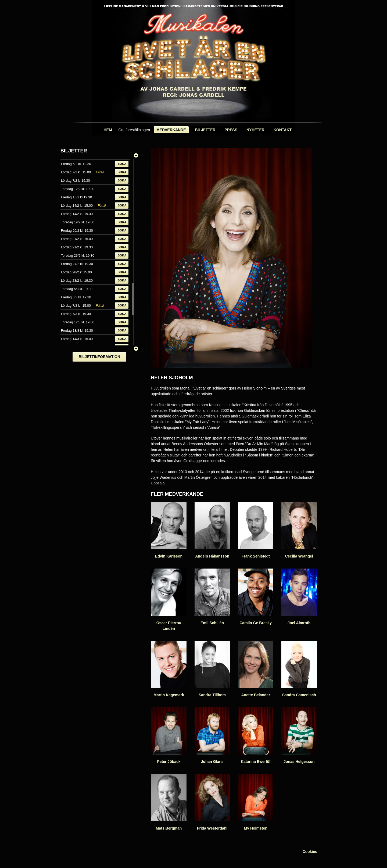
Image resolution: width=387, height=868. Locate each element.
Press (231, 130)
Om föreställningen (134, 130)
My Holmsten (256, 802)
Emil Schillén (212, 597)
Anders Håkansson (212, 530)
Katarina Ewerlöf (256, 735)
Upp (136, 155)
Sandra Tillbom (212, 669)
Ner (136, 349)
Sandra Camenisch (299, 669)
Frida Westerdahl (212, 802)
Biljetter (205, 130)
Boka (122, 164)
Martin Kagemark (169, 669)
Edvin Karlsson (169, 530)
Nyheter (255, 130)
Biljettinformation (100, 357)
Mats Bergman (169, 802)
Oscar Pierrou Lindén (169, 600)
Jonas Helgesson (299, 735)
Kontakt (283, 130)
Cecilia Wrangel (299, 530)
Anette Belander (256, 669)
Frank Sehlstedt (256, 530)
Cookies (310, 852)
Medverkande (171, 130)
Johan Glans (212, 735)
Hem (108, 130)
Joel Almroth (299, 597)
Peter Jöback (169, 735)
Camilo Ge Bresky (256, 597)
